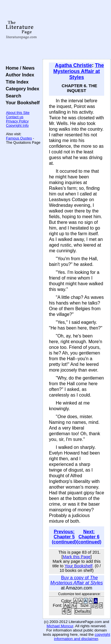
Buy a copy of (77, 580)
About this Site (18, 113)
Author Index (19, 75)
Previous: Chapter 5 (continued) (64, 537)
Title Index (16, 82)
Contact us (15, 117)
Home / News (19, 68)
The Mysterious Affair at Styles (79, 71)
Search (12, 96)
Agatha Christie (73, 65)
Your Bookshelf (21, 103)
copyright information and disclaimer (82, 637)
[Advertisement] (77, 30)
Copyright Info (17, 125)
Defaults (83, 611)
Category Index (21, 89)
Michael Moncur (60, 626)
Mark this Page (77, 557)
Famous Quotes (19, 138)
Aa (67, 605)
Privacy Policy (17, 121)
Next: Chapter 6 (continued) (89, 537)
